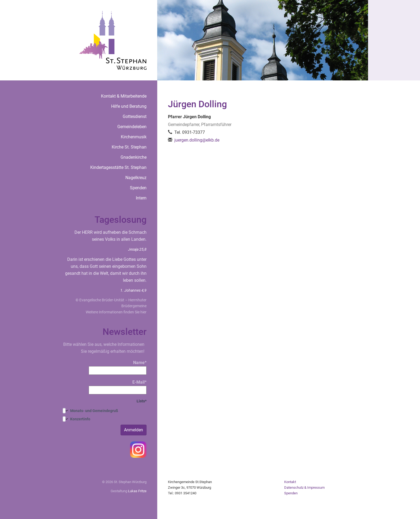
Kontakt (290, 482)
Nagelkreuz (136, 178)
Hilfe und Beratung (129, 106)
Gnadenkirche (134, 157)
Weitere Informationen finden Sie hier (116, 312)
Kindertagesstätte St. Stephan (118, 167)
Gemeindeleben (132, 127)
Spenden (138, 188)
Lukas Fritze (137, 491)
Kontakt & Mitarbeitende (124, 96)
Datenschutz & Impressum (304, 488)
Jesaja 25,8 (137, 249)
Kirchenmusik (134, 137)
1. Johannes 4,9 (133, 290)
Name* (118, 367)
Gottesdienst (135, 116)
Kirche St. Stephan (129, 147)
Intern (141, 198)
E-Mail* (118, 387)
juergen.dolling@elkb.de (197, 140)
